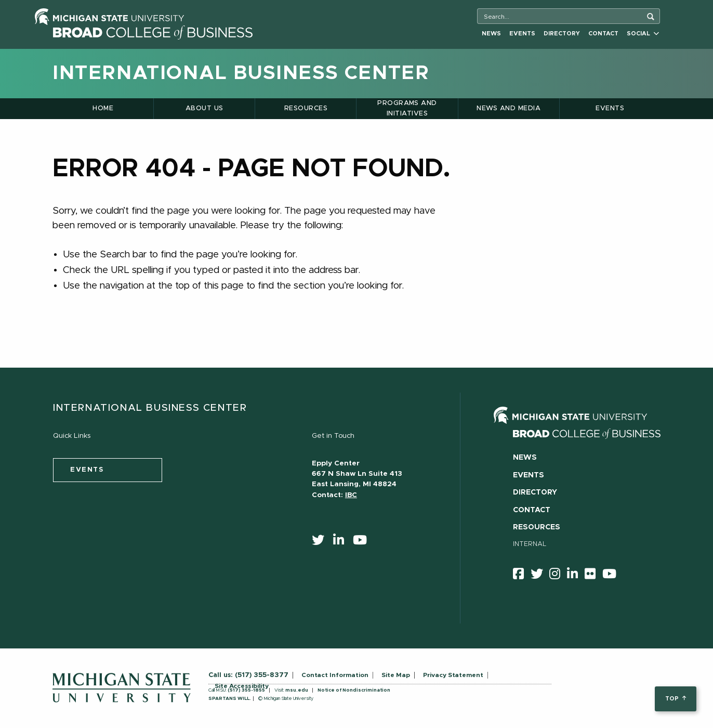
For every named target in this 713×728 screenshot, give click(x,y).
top (675, 699)
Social (643, 34)
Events (522, 34)
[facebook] (522, 576)
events (87, 470)
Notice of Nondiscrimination (354, 690)
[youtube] (363, 542)
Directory (562, 34)
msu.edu (297, 690)
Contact (603, 34)
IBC (351, 495)
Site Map (396, 675)
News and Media (509, 108)
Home (103, 108)
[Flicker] (593, 576)
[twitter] (321, 542)
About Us (204, 108)
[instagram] (558, 576)
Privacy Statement (453, 675)
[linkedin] (342, 542)
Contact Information (335, 675)
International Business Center (241, 73)
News (491, 34)
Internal (530, 544)
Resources (306, 108)
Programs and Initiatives (407, 108)
